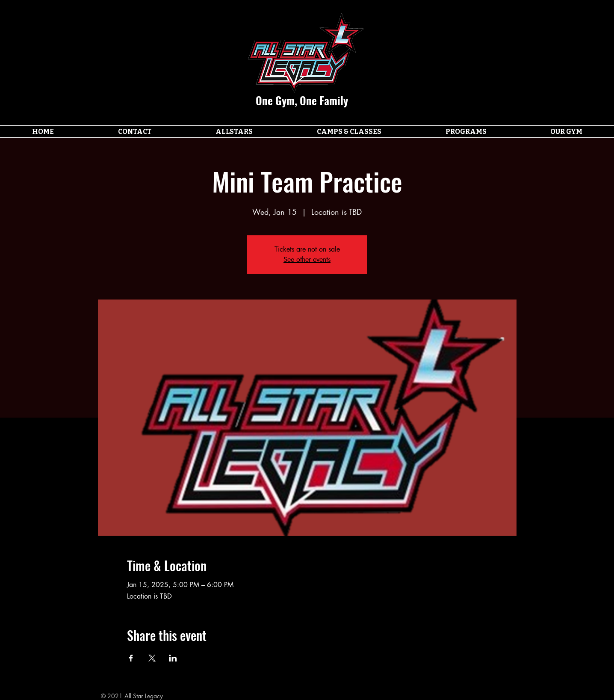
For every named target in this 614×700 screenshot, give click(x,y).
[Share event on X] (152, 658)
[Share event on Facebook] (131, 658)
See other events (307, 260)
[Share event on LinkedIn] (173, 658)
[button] (234, 132)
